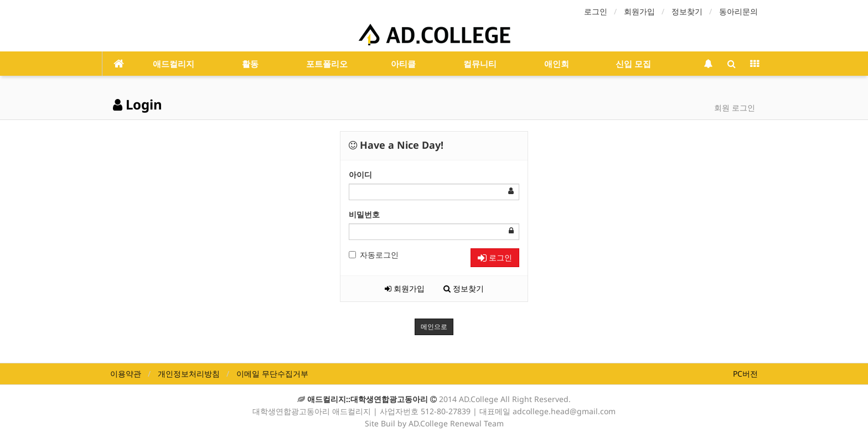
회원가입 (639, 11)
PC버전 (745, 374)
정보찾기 (687, 11)
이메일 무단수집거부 (272, 374)
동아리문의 (738, 11)
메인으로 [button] (434, 327)
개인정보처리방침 (189, 374)
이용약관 (126, 374)
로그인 (596, 11)
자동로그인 (374, 255)
